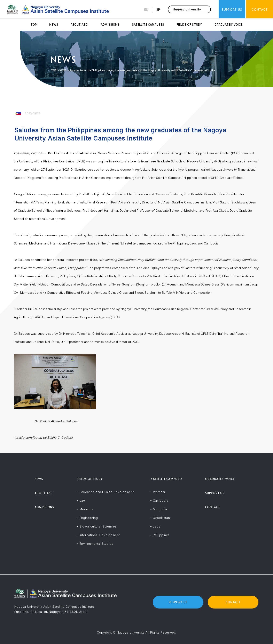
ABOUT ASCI (79, 25)
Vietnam (159, 492)
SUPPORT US (215, 493)
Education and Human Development (107, 492)
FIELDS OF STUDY (189, 25)
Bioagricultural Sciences (98, 526)
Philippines (161, 535)
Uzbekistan (161, 518)
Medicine (86, 509)
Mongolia (160, 509)
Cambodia (161, 501)
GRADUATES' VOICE (228, 25)
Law (83, 501)
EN (146, 9)
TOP (34, 25)
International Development (100, 535)
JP (158, 9)
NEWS (54, 25)
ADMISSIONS (110, 25)
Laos (157, 526)
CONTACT (213, 507)
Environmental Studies (96, 544)
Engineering (89, 518)
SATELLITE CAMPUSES (148, 25)
